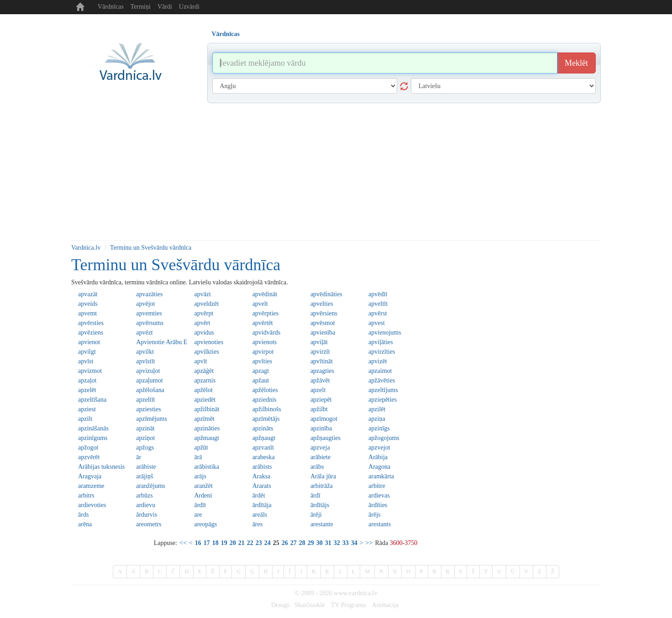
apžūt (201, 448)
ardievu (146, 505)
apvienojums (385, 333)
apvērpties (266, 313)
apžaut (261, 380)
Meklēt (576, 63)
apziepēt (321, 400)
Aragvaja (90, 476)
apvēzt (144, 333)
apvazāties (149, 294)
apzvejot (379, 448)
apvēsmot (323, 323)
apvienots (265, 342)
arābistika (206, 467)
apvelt (260, 304)
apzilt (85, 419)
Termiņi (141, 7)
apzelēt (87, 390)
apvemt (87, 313)
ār (139, 457)
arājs (200, 476)
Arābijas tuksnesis (101, 467)
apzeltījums (383, 390)
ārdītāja (262, 505)
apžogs (145, 448)
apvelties (322, 304)
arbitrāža (322, 486)
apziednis (265, 400)
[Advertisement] (336, 172)
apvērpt (204, 313)
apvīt (200, 361)
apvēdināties (326, 294)
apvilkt (145, 352)
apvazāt (88, 294)
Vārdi (165, 7)
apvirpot (263, 352)
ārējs (374, 515)
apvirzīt (320, 352)
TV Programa (348, 605)
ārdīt (200, 505)
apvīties (262, 361)
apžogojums (384, 438)
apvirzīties (382, 352)
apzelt (318, 390)
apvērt (202, 323)
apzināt (145, 428)
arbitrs (86, 495)
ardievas (379, 495)
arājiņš (144, 476)
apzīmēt (204, 419)
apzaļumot (149, 380)
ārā (198, 457)
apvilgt (87, 352)
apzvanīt (263, 448)
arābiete (320, 457)
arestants (380, 524)
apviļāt (319, 342)
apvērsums (150, 323)
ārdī (315, 495)
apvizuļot (148, 371)
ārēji (316, 515)
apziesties (148, 409)
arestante (322, 524)
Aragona (379, 467)
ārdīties (378, 505)
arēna (85, 524)
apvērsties (91, 323)
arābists (262, 467)
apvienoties (209, 342)
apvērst (378, 313)
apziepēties (383, 400)
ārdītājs (320, 505)
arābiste (146, 467)
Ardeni (203, 495)
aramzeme (91, 486)
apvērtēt (263, 323)
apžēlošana (150, 390)
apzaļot (87, 380)
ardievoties (92, 505)
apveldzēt (206, 304)
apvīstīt (145, 361)
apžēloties (265, 390)
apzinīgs (379, 428)
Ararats (262, 486)
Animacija (385, 605)
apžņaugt (264, 438)
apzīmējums (152, 419)
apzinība (321, 428)
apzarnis (205, 380)
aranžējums (151, 486)
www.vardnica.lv (356, 593)
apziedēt (205, 400)
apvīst (86, 361)
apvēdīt (378, 294)
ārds (83, 515)
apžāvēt (320, 380)
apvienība (323, 333)
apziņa (377, 419)
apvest (377, 323)
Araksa (262, 476)
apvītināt (322, 361)
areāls (260, 515)
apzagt (261, 371)
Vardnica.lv (86, 248)
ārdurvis (147, 515)
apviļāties (381, 342)
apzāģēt (204, 371)
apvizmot (90, 371)
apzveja (320, 448)
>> (369, 543)
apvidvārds (266, 333)
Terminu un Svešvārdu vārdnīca (151, 248)
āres (258, 524)
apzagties (322, 371)
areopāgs (205, 524)
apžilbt (319, 409)
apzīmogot (324, 419)
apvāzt (202, 294)
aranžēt (203, 486)
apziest (87, 409)
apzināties (207, 428)
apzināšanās (93, 428)
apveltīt (378, 304)
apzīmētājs (266, 419)
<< (183, 543)
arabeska (264, 457)
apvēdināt (265, 294)
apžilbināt (207, 409)
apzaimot (380, 371)
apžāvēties (382, 380)
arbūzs (144, 495)
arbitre (377, 486)
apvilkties (206, 352)
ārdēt (259, 495)
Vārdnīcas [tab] (226, 34)
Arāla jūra (323, 476)
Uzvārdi (189, 7)
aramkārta (381, 476)
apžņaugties (325, 438)
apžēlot (203, 390)
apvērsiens (324, 313)
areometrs (149, 524)
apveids (88, 304)
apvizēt (378, 361)
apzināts (263, 428)
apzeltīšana (92, 400)
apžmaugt (206, 438)
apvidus (204, 333)
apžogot (88, 448)
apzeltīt (145, 400)
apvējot (145, 304)
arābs (317, 467)
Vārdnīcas (111, 7)
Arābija (378, 457)
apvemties (149, 313)
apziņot (145, 438)
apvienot (89, 342)
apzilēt (377, 409)
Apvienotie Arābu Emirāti (162, 342)
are (198, 515)
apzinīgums (93, 438)
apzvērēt (89, 457)
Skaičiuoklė (310, 605)
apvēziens (91, 333)
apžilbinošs (267, 409)
